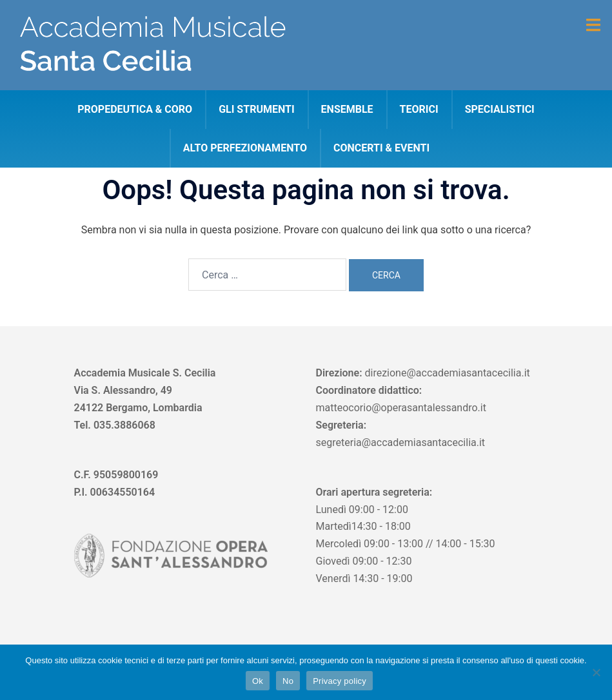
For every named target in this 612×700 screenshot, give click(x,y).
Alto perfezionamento (245, 148)
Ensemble (347, 109)
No (288, 681)
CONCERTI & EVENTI (381, 148)
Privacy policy (340, 681)
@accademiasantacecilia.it (423, 442)
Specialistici (500, 109)
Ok (258, 681)
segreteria (339, 442)
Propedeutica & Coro (135, 109)
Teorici (419, 109)
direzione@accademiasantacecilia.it (447, 373)
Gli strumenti (256, 109)
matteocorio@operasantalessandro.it (401, 408)
